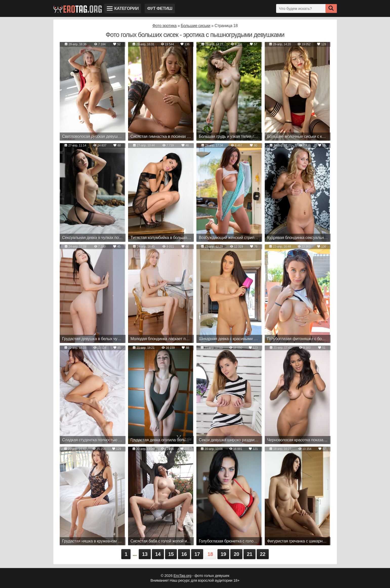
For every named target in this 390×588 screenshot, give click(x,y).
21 (250, 554)
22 (263, 554)
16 (184, 554)
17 (197, 554)
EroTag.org (182, 575)
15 (171, 554)
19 (223, 554)
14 (158, 554)
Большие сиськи (196, 26)
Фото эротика (165, 26)
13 (145, 554)
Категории (123, 8)
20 (236, 554)
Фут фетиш (160, 8)
